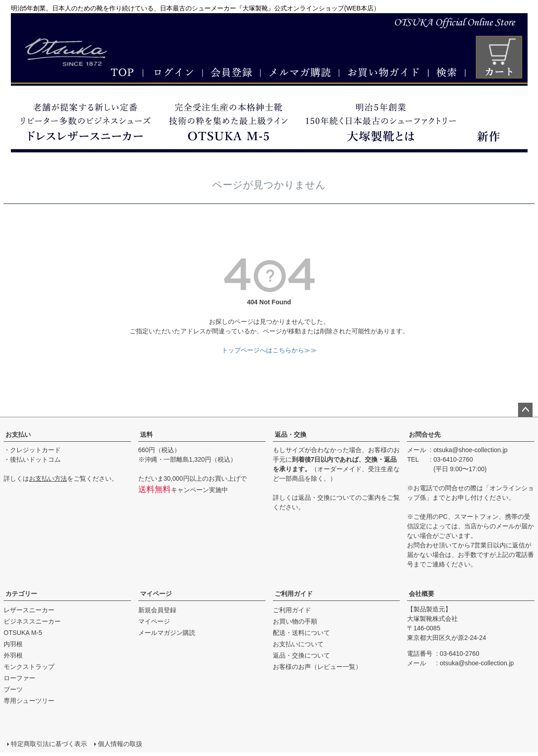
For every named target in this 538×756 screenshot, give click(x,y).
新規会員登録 (157, 610)
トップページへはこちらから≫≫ (269, 350)
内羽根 (13, 644)
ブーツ (13, 689)
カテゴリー (21, 594)
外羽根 (13, 655)
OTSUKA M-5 (23, 633)
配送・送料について (301, 633)
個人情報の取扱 (120, 744)
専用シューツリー (29, 701)
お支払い (18, 434)
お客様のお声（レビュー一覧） (317, 667)
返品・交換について (327, 497)
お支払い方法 (48, 478)
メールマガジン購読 (167, 633)
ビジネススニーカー (32, 621)
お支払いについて (298, 644)
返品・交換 (291, 434)
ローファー (19, 678)
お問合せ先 (425, 434)
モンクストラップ (29, 667)
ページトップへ (525, 410)
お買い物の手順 (295, 621)
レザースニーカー (29, 610)
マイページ (156, 594)
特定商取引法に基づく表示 (49, 744)
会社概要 (422, 594)
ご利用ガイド (294, 594)
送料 (146, 434)
